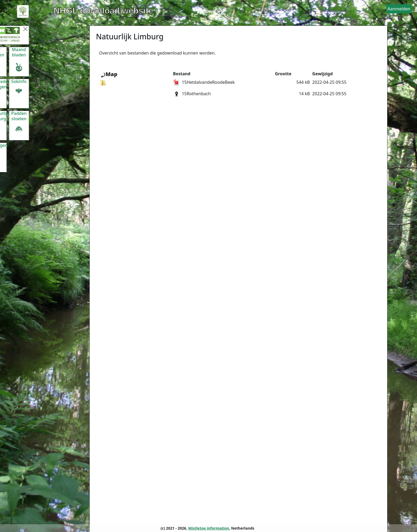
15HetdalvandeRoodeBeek (204, 82)
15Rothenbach (192, 94)
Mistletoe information (209, 528)
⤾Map (109, 74)
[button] (399, 9)
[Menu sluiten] (46, 29)
